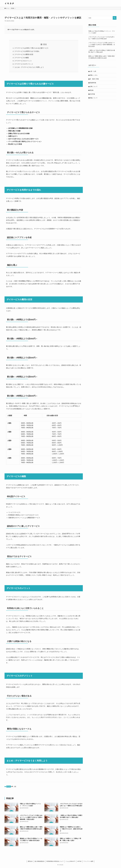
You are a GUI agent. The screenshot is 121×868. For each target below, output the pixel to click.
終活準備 (92, 95)
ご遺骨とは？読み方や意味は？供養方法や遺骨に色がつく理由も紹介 (102, 51)
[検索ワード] (102, 18)
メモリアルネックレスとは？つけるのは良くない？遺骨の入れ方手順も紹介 (102, 38)
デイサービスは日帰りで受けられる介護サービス (32, 48)
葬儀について (94, 99)
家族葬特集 (93, 83)
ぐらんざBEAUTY (70, 861)
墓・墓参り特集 (94, 79)
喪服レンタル (94, 75)
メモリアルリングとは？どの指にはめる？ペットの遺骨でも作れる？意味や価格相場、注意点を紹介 (102, 44)
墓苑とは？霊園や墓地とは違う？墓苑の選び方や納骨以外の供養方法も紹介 (102, 57)
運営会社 (30, 861)
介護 (15, 787)
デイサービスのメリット (23, 61)
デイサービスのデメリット (24, 64)
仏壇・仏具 (93, 71)
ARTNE (79, 861)
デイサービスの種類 (22, 58)
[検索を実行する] (115, 18)
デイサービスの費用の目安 (24, 54)
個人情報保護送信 (40, 861)
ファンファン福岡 (88, 861)
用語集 (9, 787)
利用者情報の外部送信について (55, 861)
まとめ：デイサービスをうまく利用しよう (29, 67)
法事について (94, 87)
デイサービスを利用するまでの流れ (27, 51)
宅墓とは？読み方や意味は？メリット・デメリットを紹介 (102, 32)
